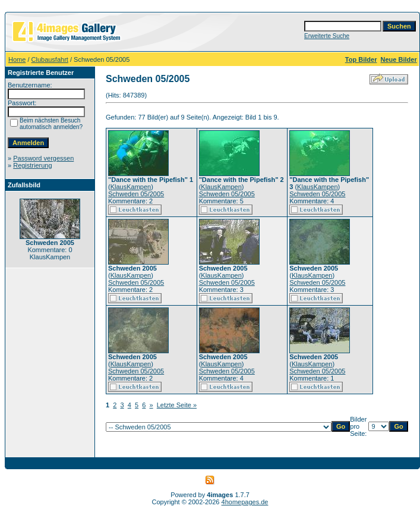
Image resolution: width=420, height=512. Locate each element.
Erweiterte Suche (327, 36)
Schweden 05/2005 (136, 194)
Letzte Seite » (177, 405)
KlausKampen (131, 187)
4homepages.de (245, 502)
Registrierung (32, 165)
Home (17, 59)
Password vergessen (43, 158)
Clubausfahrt (50, 59)
